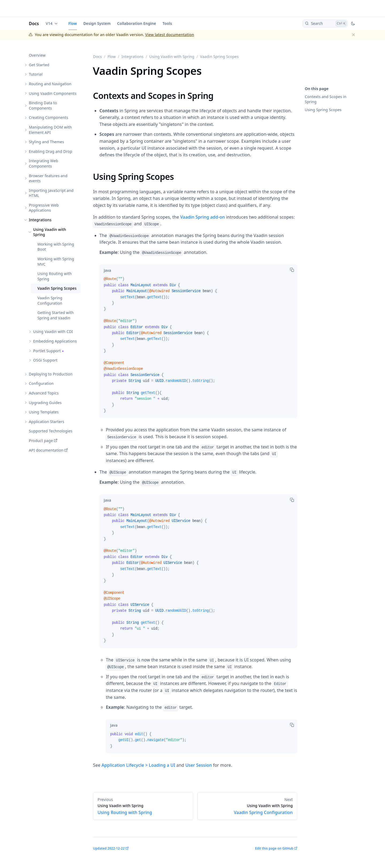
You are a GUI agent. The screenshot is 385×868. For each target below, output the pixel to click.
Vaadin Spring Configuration (50, 301)
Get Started (39, 65)
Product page (41, 441)
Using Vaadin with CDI (53, 332)
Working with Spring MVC (56, 261)
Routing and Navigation (50, 84)
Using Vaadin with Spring (50, 232)
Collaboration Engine (137, 23)
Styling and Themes (47, 142)
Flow (73, 23)
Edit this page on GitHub (274, 848)
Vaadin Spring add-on (203, 217)
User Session (199, 765)
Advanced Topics (44, 393)
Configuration (41, 383)
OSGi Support (45, 360)
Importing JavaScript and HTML (51, 193)
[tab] (107, 270)
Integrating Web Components (44, 163)
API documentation (46, 450)
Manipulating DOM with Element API (50, 130)
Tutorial (36, 74)
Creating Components (49, 117)
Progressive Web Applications (44, 208)
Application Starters (47, 422)
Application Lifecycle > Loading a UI (138, 765)
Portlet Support (47, 351)
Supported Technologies (51, 431)
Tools (167, 23)
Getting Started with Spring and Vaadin (56, 315)
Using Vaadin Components (53, 93)
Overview (37, 55)
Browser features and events (48, 178)
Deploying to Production (51, 374)
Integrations (40, 220)
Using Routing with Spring (55, 276)
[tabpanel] (198, 347)
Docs (34, 24)
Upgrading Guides (45, 403)
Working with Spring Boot (56, 247)
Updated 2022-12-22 (109, 848)
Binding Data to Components (43, 105)
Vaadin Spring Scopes (57, 288)
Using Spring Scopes (323, 110)
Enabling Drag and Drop (51, 151)
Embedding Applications (55, 341)
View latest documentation (170, 35)
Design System (97, 23)
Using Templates (44, 412)
